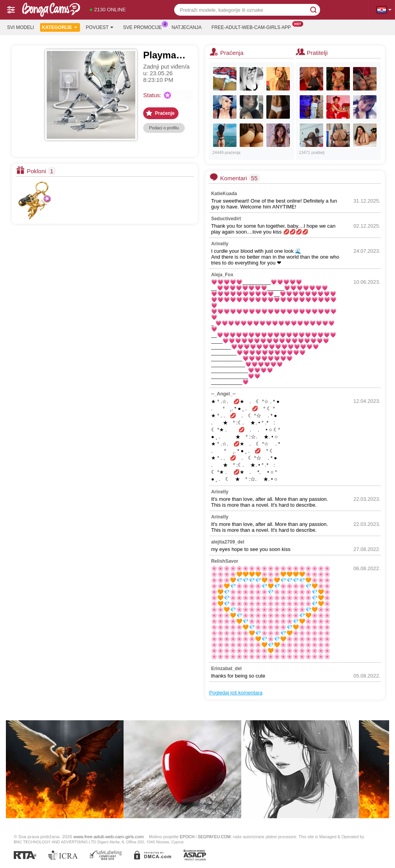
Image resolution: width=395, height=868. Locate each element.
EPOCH (187, 837)
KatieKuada (224, 194)
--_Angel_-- (223, 394)
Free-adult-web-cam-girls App (253, 27)
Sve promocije (145, 27)
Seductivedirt (226, 219)
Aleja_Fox (222, 275)
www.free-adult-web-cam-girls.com (108, 836)
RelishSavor (225, 561)
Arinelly (220, 244)
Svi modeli (21, 27)
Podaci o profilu (164, 128)
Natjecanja (187, 27)
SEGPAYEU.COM (214, 837)
